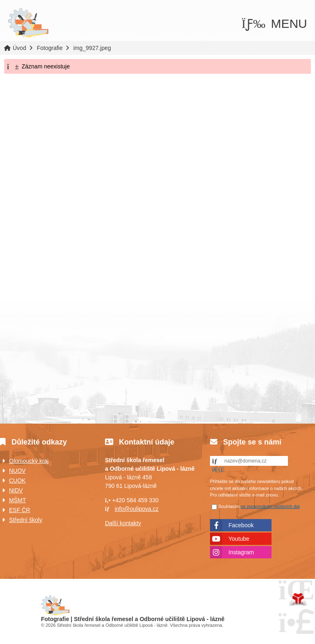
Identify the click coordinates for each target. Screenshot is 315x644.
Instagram (241, 552)
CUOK (17, 481)
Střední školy (26, 520)
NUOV (17, 471)
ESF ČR (19, 510)
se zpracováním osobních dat (270, 506)
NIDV (16, 490)
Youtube (239, 539)
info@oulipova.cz (137, 509)
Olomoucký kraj (29, 461)
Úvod (28, 23)
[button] (274, 24)
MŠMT (17, 500)
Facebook (241, 525)
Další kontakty (123, 523)
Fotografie (50, 48)
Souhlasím (229, 506)
